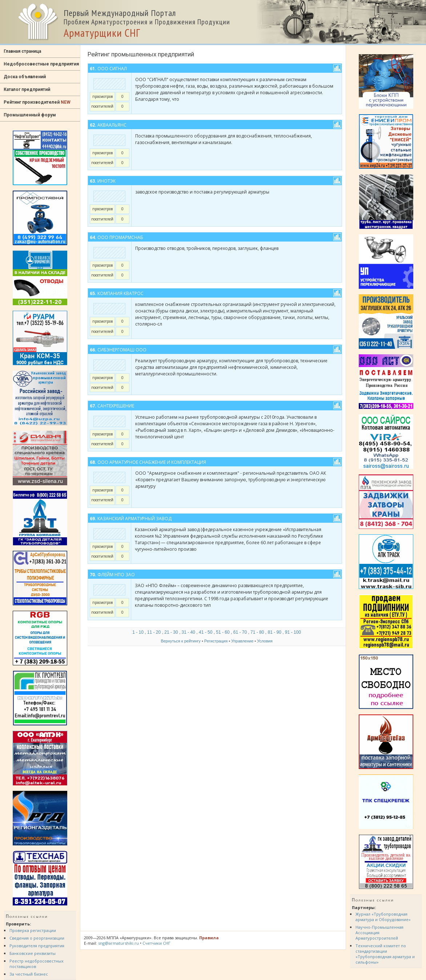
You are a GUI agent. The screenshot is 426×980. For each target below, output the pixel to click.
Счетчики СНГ (156, 943)
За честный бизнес (29, 974)
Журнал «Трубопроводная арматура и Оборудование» (383, 917)
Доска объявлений (25, 77)
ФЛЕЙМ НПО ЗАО (116, 575)
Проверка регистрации (33, 930)
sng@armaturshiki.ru (118, 943)
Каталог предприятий (27, 89)
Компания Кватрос (120, 293)
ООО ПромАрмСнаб (120, 237)
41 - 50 (206, 632)
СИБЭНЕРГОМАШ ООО (122, 350)
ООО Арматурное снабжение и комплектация (152, 462)
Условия (265, 641)
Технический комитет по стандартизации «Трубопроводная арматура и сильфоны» (385, 954)
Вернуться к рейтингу (180, 641)
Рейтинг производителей (37, 102)
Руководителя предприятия (37, 946)
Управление (242, 641)
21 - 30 (171, 632)
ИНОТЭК (106, 181)
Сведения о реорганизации (37, 938)
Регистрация (216, 641)
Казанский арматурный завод (134, 519)
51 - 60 (223, 632)
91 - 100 (293, 632)
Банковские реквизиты (33, 953)
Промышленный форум (30, 115)
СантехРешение (116, 406)
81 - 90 (274, 632)
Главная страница (22, 51)
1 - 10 (138, 632)
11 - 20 (154, 632)
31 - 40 (188, 632)
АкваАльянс (112, 125)
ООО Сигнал (112, 69)
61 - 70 (240, 632)
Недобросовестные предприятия (41, 64)
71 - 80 (257, 632)
